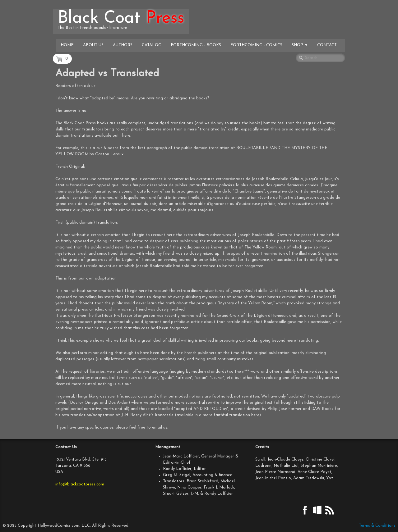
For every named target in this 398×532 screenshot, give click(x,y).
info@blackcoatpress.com (80, 484)
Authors (123, 45)
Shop (300, 45)
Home (67, 45)
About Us (93, 45)
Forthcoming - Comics (256, 45)
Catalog (152, 45)
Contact (327, 45)
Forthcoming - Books (196, 45)
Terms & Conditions (377, 526)
